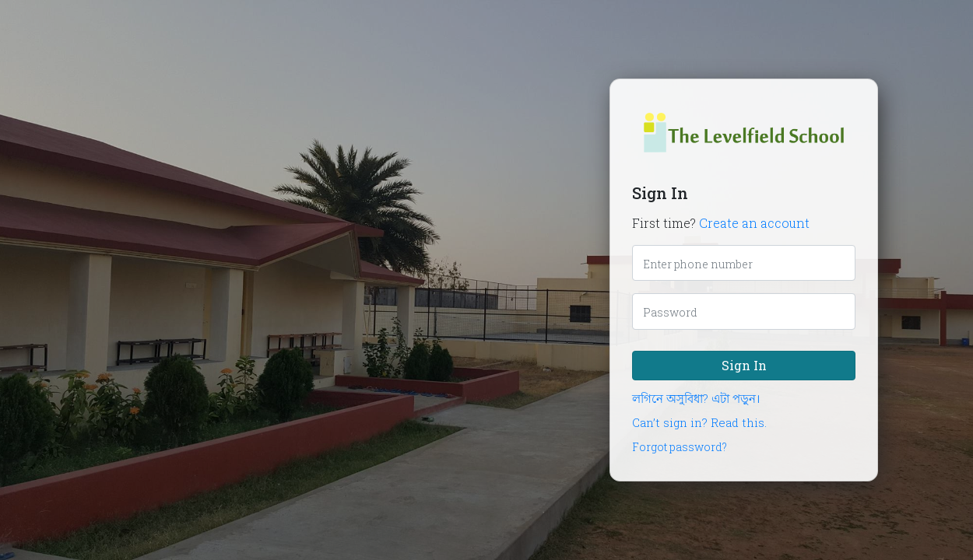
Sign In (744, 365)
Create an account (754, 223)
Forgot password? (680, 447)
